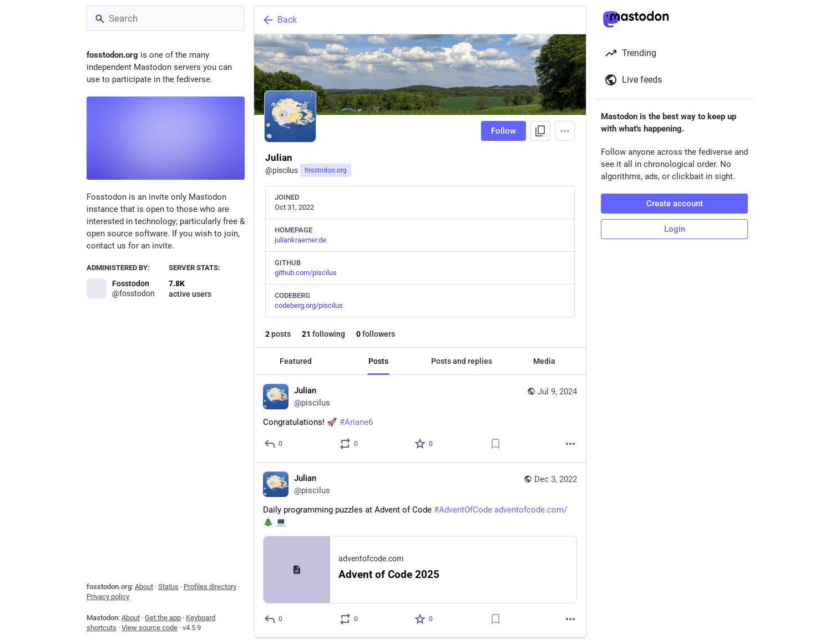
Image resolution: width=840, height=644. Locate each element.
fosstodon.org (326, 170)
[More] (570, 444)
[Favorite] (424, 444)
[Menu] (565, 131)
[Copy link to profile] (540, 131)
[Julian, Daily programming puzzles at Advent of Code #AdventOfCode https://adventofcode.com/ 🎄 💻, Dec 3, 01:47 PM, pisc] (420, 550)
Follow (504, 131)
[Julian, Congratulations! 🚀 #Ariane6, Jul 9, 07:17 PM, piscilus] (420, 419)
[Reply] (274, 444)
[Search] (166, 18)
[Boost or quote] (349, 444)
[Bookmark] (495, 444)
